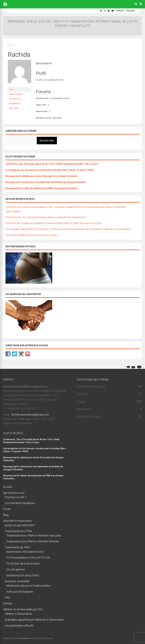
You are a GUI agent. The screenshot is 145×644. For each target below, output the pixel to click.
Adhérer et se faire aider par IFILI (23, 609)
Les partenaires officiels (19, 626)
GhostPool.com (27, 638)
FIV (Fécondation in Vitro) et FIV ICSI (28, 558)
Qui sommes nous (14, 493)
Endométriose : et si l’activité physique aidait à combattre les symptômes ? (46, 217)
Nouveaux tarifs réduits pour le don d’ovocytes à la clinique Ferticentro (42, 176)
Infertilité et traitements (17, 521)
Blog (6, 515)
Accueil (11, 45)
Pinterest (120, 11)
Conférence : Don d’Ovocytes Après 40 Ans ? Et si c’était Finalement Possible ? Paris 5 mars (52, 164)
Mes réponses (15, 99)
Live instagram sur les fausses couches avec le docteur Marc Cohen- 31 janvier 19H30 (50, 170)
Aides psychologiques (20, 592)
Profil (11, 89)
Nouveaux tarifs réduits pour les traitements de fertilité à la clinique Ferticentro (46, 182)
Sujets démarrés (16, 94)
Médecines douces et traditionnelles (28, 586)
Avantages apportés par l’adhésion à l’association (34, 620)
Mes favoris (14, 108)
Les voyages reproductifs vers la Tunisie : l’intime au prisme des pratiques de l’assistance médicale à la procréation (68, 229)
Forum (7, 509)
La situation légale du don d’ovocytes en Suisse (31, 235)
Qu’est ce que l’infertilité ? (20, 525)
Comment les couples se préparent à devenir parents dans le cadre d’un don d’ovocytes (53, 223)
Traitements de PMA (17, 547)
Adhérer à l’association (18, 614)
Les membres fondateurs (20, 503)
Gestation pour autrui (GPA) (23, 575)
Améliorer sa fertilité (17, 581)
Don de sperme (16, 569)
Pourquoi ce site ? (16, 497)
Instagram (130, 11)
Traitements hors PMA (18, 531)
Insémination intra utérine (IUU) (25, 552)
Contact (8, 603)
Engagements (15, 103)
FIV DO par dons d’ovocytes (23, 564)
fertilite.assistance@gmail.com (30, 415)
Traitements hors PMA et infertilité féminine (33, 541)
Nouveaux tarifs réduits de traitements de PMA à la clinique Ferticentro (41, 188)
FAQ (7, 597)
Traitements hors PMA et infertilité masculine (34, 535)
